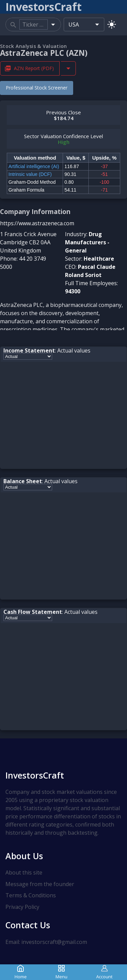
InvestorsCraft (35, 775)
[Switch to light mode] (112, 24)
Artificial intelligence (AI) (34, 166)
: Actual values (47, 350)
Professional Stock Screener (37, 88)
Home (21, 972)
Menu (61, 972)
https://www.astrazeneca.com (37, 223)
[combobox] (34, 24)
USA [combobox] (74, 24)
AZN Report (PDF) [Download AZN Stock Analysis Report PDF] (30, 68)
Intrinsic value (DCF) (30, 174)
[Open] (53, 24)
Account (104, 972)
